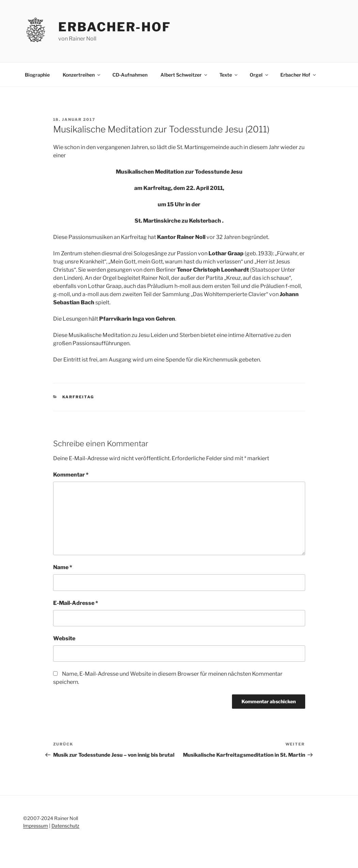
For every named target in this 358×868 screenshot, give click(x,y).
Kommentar (71, 475)
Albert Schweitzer (184, 75)
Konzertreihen (82, 75)
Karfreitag (78, 397)
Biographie (37, 75)
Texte (229, 75)
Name (63, 567)
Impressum (36, 826)
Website (64, 638)
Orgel (259, 75)
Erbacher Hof (299, 75)
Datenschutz (65, 826)
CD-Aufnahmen (130, 75)
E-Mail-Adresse (76, 603)
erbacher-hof (115, 27)
